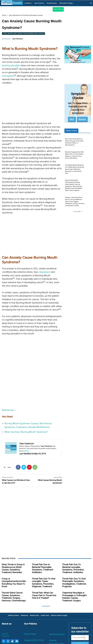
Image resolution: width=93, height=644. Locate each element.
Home (4, 15)
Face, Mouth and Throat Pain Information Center (26, 15)
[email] (80, 634)
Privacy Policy (30, 630)
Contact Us (6, 632)
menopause (8, 76)
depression (45, 272)
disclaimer (26, 451)
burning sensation (11, 66)
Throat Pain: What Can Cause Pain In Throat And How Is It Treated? (44, 593)
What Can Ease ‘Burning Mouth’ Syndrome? (26, 432)
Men (72, 119)
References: (9, 410)
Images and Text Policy (34, 637)
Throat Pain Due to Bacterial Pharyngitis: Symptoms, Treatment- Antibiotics (44, 567)
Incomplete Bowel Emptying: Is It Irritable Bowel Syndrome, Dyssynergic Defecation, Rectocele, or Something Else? (75, 169)
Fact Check (58, 9)
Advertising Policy (57, 631)
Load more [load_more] (78, 212)
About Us (5, 630)
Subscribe (80, 641)
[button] (91, 3)
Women (82, 119)
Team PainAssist (17, 39)
